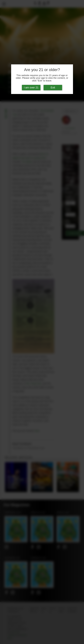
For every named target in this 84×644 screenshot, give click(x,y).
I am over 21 (31, 88)
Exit (53, 88)
